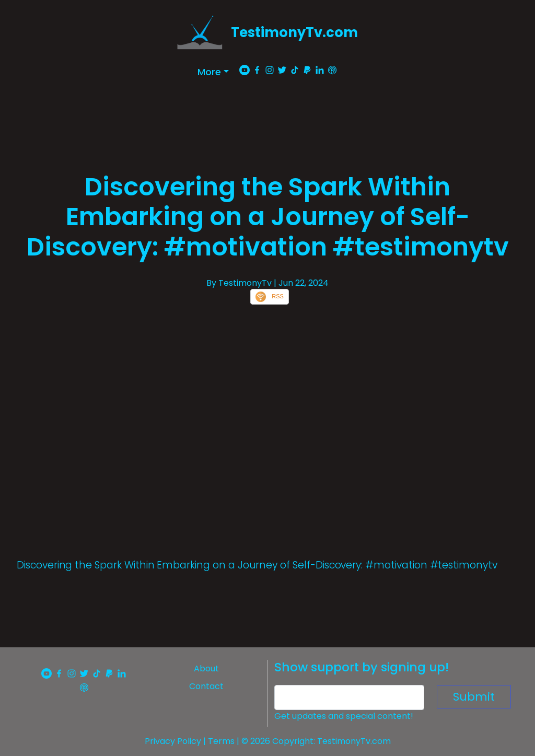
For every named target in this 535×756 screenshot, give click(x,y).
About (206, 668)
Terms (221, 741)
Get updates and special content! (344, 716)
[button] (213, 72)
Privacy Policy (173, 741)
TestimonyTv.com (294, 32)
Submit (474, 697)
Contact (206, 686)
